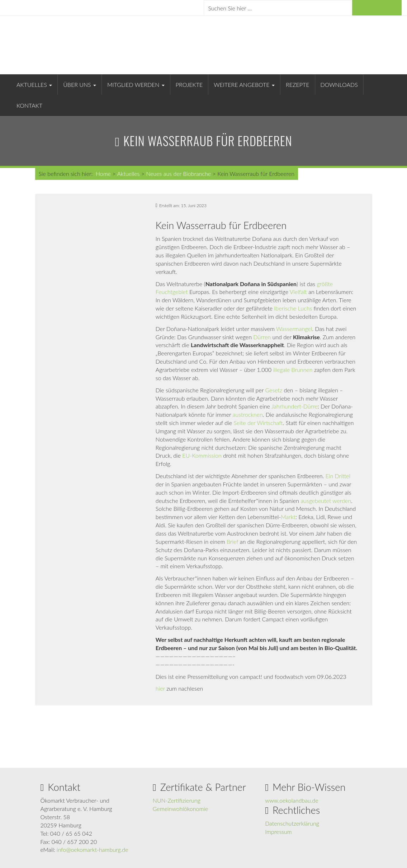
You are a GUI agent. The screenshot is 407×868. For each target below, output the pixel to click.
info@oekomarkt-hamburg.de (93, 850)
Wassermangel (294, 329)
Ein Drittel (338, 476)
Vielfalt (298, 292)
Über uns (80, 85)
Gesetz (274, 390)
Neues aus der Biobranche (178, 174)
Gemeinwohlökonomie (180, 809)
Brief (233, 542)
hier (160, 688)
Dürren (262, 337)
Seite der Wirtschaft (258, 423)
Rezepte (298, 85)
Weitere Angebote (244, 85)
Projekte (189, 85)
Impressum (278, 832)
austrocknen (248, 414)
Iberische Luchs (293, 308)
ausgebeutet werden (326, 501)
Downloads (339, 85)
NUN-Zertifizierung (177, 800)
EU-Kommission (201, 455)
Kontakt (29, 105)
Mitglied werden (136, 85)
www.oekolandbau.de (292, 800)
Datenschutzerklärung (292, 823)
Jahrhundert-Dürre (295, 406)
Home (103, 174)
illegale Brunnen (293, 370)
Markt (288, 517)
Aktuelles (34, 85)
